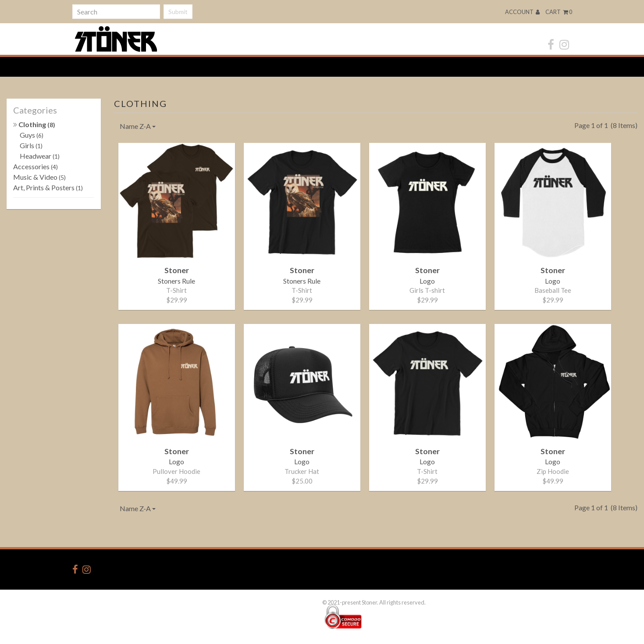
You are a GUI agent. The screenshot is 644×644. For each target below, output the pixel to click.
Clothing (34, 124)
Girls (31, 145)
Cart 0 (559, 12)
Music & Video (39, 177)
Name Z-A (138, 126)
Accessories (36, 166)
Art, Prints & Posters (48, 187)
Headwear (40, 156)
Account (522, 12)
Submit (178, 12)
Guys (32, 135)
